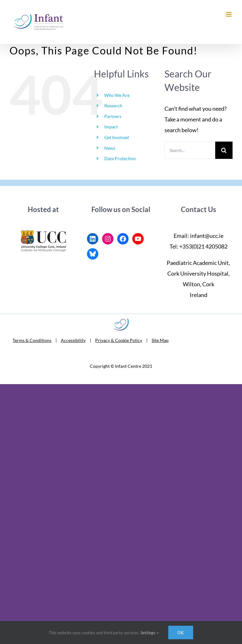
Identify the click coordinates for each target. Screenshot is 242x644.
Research (113, 106)
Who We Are (117, 95)
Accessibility (73, 340)
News (110, 148)
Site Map (160, 340)
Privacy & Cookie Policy (119, 340)
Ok (181, 633)
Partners (113, 116)
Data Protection (120, 158)
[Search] (224, 150)
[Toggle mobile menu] (229, 14)
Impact (111, 127)
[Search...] (190, 150)
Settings (150, 633)
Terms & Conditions (32, 340)
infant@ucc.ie (207, 236)
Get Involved (117, 137)
